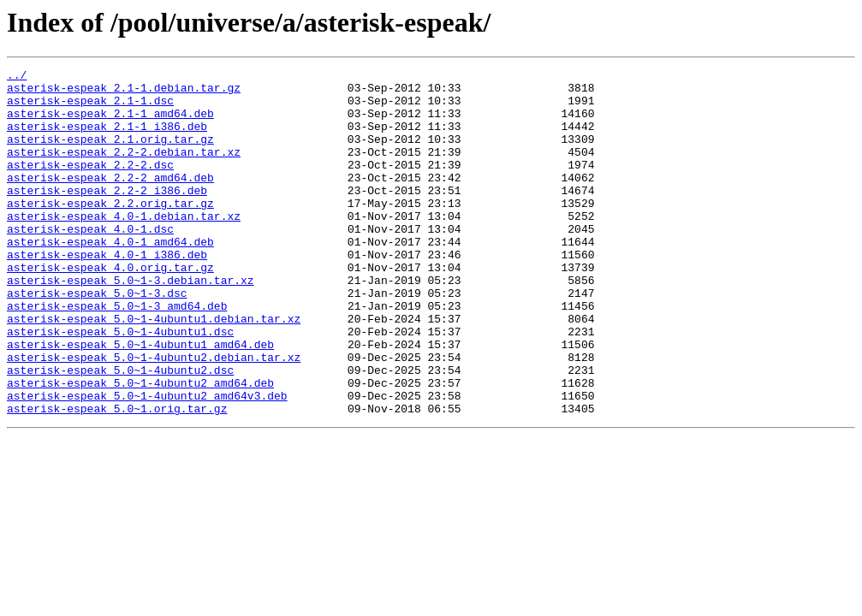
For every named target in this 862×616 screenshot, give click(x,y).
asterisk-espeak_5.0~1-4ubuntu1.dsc (120, 385)
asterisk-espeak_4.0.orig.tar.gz (110, 308)
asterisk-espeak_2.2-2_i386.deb (107, 216)
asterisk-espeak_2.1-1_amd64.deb (110, 123)
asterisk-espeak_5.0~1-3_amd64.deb (117, 354)
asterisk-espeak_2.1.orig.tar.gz (110, 154)
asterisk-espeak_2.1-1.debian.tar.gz (124, 92)
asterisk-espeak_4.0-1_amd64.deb (110, 277)
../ (17, 77)
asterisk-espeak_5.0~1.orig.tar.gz (117, 477)
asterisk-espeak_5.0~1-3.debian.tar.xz (131, 323)
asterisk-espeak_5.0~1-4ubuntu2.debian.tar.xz (154, 416)
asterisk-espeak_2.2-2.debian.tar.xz (124, 169)
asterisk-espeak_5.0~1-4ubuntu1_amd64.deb (140, 400)
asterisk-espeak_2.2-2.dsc (90, 185)
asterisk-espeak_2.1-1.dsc (90, 108)
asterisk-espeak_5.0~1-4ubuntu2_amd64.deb (140, 447)
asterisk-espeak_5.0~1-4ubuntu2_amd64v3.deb (147, 462)
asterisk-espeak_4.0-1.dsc (90, 262)
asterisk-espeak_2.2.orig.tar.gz (110, 231)
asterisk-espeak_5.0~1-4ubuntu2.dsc (120, 431)
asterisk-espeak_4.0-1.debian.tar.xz (124, 246)
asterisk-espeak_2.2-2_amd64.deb (110, 200)
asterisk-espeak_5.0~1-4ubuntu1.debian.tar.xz (154, 370)
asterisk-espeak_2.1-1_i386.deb (107, 139)
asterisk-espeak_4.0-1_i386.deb (107, 293)
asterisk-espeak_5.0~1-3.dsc (97, 339)
